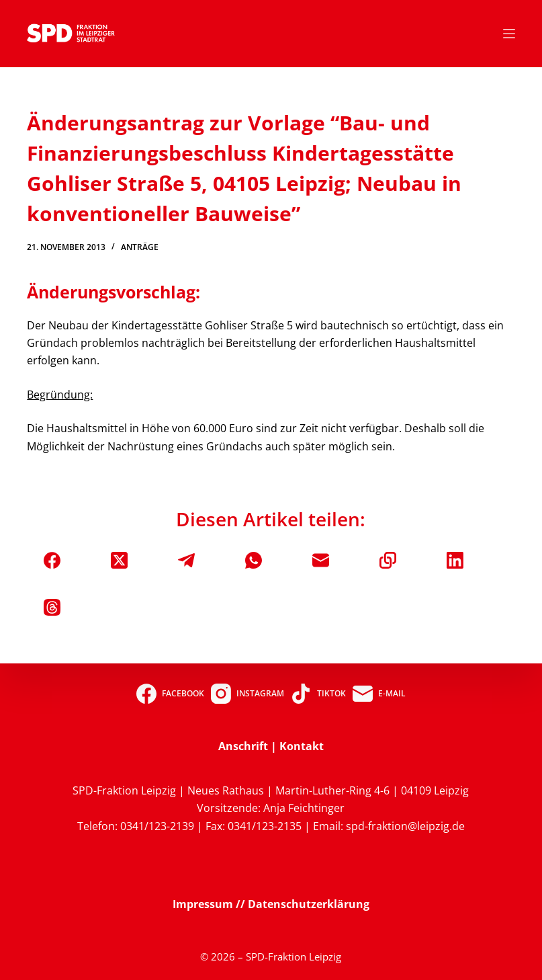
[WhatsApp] (254, 560)
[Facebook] (52, 560)
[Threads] (52, 607)
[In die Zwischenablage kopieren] (388, 560)
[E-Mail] (321, 560)
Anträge (140, 247)
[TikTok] (318, 694)
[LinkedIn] (455, 560)
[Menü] (509, 34)
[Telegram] (186, 560)
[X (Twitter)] (119, 560)
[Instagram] (247, 694)
